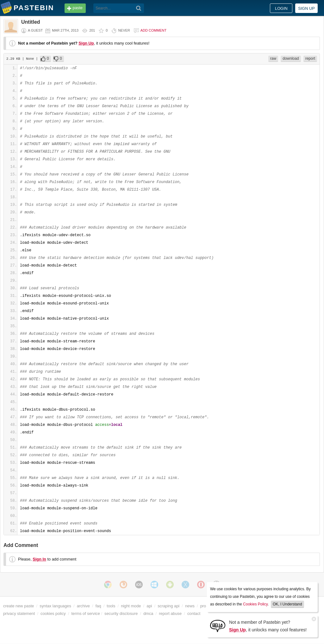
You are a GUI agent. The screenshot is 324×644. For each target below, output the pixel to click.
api (149, 606)
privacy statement (19, 613)
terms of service (86, 613)
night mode (131, 606)
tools (111, 606)
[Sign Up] (218, 626)
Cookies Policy (255, 604)
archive (83, 606)
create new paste (19, 606)
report (310, 58)
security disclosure (121, 613)
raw (273, 58)
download (291, 58)
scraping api (168, 606)
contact (194, 613)
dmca (148, 613)
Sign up (306, 8)
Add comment (153, 30)
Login (281, 8)
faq (98, 606)
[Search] (139, 8)
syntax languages (55, 606)
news (190, 606)
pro (203, 606)
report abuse (170, 613)
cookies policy (53, 613)
